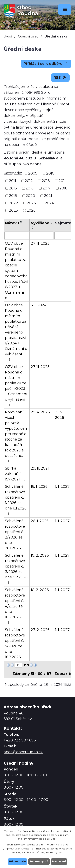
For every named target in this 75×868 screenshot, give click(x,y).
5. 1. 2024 (39, 305)
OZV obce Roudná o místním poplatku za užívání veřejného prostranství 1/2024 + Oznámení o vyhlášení (16, 332)
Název (12, 223)
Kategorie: (13, 173)
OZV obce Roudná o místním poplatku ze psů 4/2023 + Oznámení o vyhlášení (16, 386)
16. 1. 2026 (39, 486)
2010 (50, 173)
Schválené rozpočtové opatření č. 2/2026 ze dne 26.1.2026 (17, 535)
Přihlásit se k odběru (46, 64)
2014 (63, 181)
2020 (30, 196)
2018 (63, 188)
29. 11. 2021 (40, 468)
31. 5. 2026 (59, 415)
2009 (33, 173)
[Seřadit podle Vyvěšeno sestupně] (33, 228)
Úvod (8, 36)
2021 (48, 196)
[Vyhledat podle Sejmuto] (63, 235)
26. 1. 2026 (40, 521)
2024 (49, 203)
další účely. (51, 839)
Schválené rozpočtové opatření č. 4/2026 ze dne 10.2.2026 (15, 606)
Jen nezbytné (39, 861)
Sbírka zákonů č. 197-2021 (16, 474)
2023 (31, 203)
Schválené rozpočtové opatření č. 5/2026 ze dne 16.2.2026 (17, 643)
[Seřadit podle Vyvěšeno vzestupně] (33, 227)
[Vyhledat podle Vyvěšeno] (42, 235)
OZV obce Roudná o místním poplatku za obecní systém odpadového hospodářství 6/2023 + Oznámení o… (17, 271)
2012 (29, 181)
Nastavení (59, 861)
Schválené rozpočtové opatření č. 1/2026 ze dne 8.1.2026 (16, 500)
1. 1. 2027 (62, 486)
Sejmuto (63, 223)
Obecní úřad (28, 36)
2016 (30, 188)
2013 (46, 181)
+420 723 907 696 (20, 740)
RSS (60, 78)
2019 (13, 196)
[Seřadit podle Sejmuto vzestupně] (57, 227)
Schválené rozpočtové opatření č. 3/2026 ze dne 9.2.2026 (16, 569)
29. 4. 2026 (40, 412)
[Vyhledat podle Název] (17, 235)
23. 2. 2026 (40, 630)
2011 (12, 181)
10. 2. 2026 (40, 555)
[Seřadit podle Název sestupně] (21, 223)
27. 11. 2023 (40, 243)
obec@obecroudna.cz (23, 752)
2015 (13, 188)
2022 (13, 203)
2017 (47, 188)
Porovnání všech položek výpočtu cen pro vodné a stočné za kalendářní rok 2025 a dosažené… (16, 436)
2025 (13, 210)
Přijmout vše (17, 861)
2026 (31, 210)
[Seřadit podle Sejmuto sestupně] (57, 228)
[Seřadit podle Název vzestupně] (21, 221)
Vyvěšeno (42, 223)
